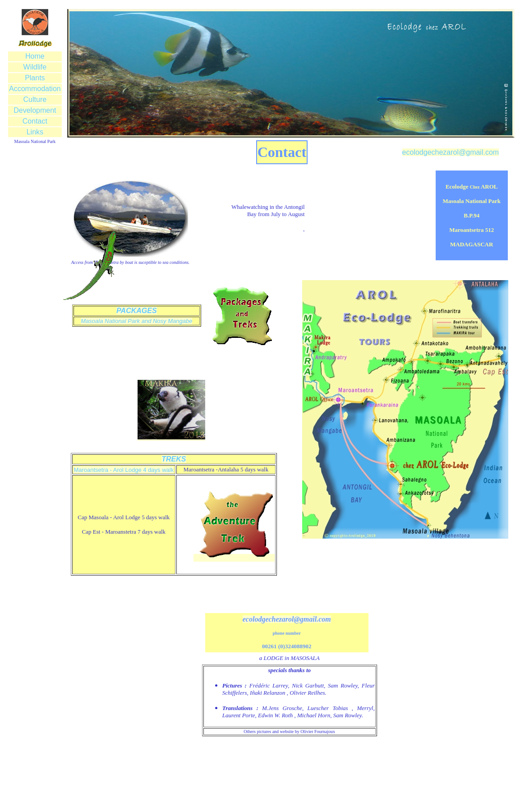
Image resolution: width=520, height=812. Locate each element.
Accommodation (35, 89)
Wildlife (35, 67)
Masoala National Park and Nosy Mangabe (136, 321)
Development (35, 110)
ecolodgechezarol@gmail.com (451, 152)
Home (35, 56)
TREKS (174, 459)
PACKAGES (137, 311)
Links (35, 132)
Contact (35, 121)
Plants (35, 78)
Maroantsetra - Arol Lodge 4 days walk (124, 470)
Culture (35, 99)
